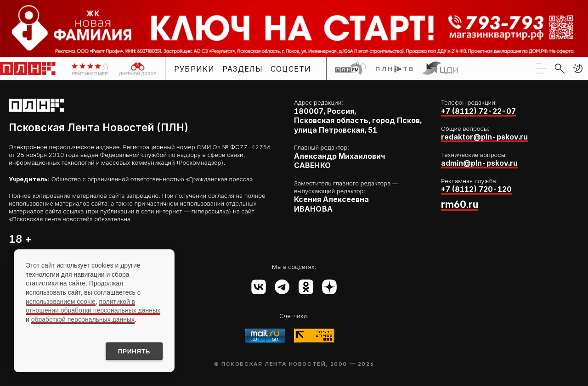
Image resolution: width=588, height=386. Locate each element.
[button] (578, 68)
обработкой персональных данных (83, 319)
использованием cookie (61, 301)
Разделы (243, 69)
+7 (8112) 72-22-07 (478, 111)
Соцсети (291, 69)
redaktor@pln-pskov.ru (484, 137)
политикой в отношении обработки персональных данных (93, 305)
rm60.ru (460, 204)
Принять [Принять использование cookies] (132, 351)
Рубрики (195, 69)
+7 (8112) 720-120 (476, 189)
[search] (560, 68)
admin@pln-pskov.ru (479, 163)
